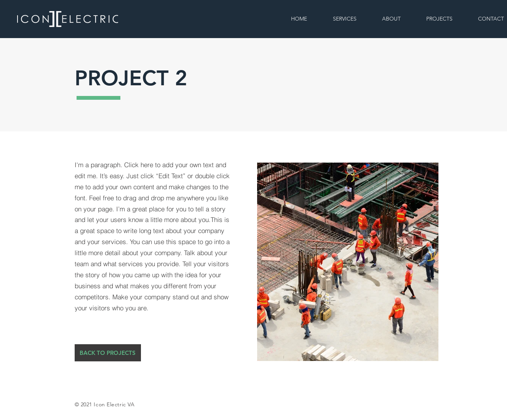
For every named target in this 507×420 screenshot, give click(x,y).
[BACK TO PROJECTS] (108, 353)
